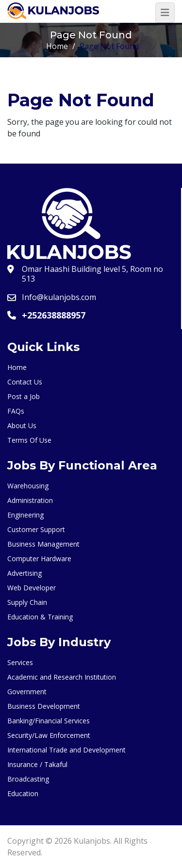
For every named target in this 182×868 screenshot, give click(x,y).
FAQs (16, 411)
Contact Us (25, 382)
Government (27, 692)
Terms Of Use (29, 440)
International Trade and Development (66, 750)
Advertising (25, 573)
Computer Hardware (39, 559)
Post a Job (24, 396)
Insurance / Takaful (37, 764)
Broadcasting (28, 779)
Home (57, 46)
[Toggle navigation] (165, 13)
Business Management (43, 544)
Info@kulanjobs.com (59, 297)
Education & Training (40, 617)
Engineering (25, 515)
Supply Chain (27, 602)
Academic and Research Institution (62, 677)
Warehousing (28, 486)
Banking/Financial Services (49, 721)
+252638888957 (54, 315)
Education (23, 793)
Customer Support (36, 529)
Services (20, 662)
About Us (22, 426)
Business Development (44, 706)
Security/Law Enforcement (49, 735)
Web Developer (32, 588)
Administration (30, 500)
